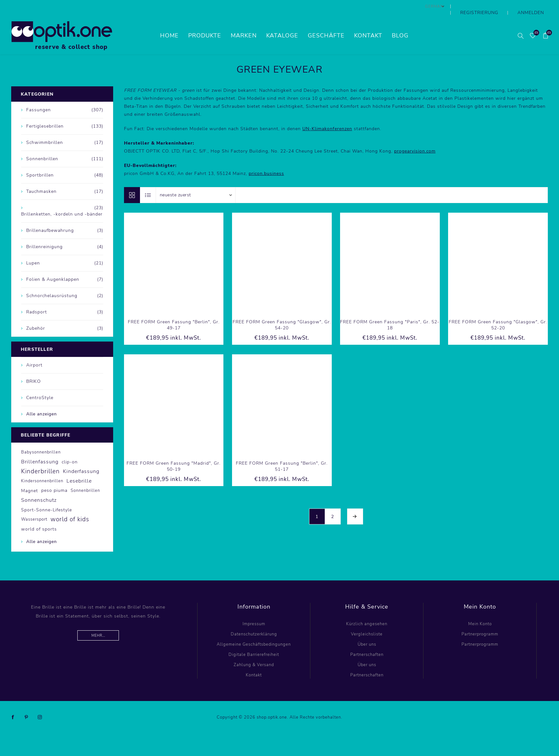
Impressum (254, 611)
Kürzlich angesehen (367, 611)
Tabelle (132, 182)
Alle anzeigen (42, 401)
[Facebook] (13, 705)
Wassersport (34, 507)
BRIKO (34, 369)
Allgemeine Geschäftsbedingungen (254, 632)
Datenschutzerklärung (254, 621)
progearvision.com (415, 138)
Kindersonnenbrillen (42, 468)
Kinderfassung (81, 459)
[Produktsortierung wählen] (196, 182)
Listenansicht (148, 182)
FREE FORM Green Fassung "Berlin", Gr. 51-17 (282, 453)
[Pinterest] (27, 705)
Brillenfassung (40, 449)
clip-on (70, 449)
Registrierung (496, 6)
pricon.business (266, 161)
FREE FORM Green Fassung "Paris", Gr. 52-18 (390, 312)
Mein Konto (480, 611)
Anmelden (536, 6)
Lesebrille (79, 468)
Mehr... (98, 623)
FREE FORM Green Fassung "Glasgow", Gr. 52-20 (498, 312)
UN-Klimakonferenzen (327, 116)
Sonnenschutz (39, 487)
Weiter (355, 504)
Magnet (30, 478)
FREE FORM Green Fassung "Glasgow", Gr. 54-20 (282, 312)
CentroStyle (40, 385)
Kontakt (254, 662)
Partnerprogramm (480, 621)
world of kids (70, 507)
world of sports (39, 516)
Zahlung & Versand (254, 652)
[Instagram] (40, 705)
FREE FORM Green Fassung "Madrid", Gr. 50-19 (174, 453)
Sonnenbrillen (85, 478)
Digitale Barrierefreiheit (254, 642)
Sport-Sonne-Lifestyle (47, 497)
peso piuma (54, 478)
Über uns (367, 632)
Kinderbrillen (40, 459)
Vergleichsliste (367, 621)
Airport (34, 352)
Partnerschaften (367, 642)
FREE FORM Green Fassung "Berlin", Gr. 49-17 (174, 312)
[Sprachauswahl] (457, 6)
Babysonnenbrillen (41, 439)
